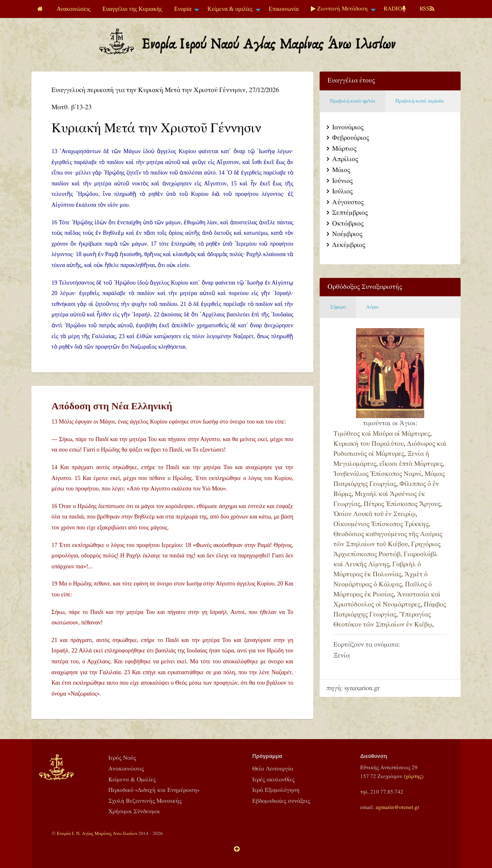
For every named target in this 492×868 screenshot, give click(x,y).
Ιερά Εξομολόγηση (276, 790)
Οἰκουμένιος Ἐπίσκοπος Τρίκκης (381, 524)
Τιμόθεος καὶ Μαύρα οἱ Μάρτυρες (382, 434)
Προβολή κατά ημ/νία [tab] (353, 101)
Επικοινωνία (284, 9)
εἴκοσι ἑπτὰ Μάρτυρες (411, 464)
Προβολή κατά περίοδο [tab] (420, 101)
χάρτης (414, 776)
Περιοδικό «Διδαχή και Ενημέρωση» (154, 790)
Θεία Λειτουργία (273, 769)
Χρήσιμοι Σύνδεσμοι (134, 812)
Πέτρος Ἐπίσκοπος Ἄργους (402, 504)
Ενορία (183, 9)
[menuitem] (41, 9)
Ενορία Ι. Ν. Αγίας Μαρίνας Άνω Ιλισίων (97, 833)
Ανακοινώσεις (73, 9)
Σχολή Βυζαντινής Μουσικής (145, 801)
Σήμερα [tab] (338, 307)
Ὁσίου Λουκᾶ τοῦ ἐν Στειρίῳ (374, 514)
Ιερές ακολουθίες (273, 780)
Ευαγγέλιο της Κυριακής (132, 9)
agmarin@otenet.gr (397, 807)
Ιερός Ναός (122, 758)
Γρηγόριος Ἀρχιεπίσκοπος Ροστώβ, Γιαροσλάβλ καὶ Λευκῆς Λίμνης (387, 554)
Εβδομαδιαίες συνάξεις (281, 801)
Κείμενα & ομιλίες (230, 9)
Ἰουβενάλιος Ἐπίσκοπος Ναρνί (377, 474)
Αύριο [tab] (372, 307)
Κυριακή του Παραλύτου (369, 444)
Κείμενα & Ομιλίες (132, 780)
